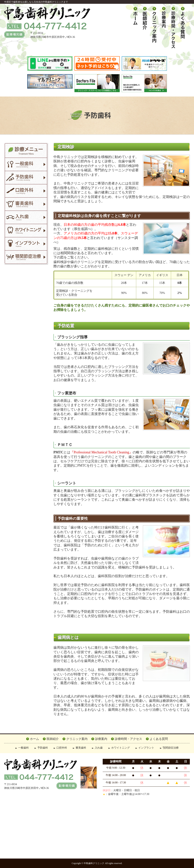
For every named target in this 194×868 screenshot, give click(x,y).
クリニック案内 (77, 739)
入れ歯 (99, 748)
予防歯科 (43, 748)
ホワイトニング (120, 748)
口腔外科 (62, 748)
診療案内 (101, 739)
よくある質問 (159, 739)
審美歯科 (81, 748)
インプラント (146, 748)
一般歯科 (23, 748)
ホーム (34, 739)
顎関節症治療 (171, 748)
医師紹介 (53, 739)
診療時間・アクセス (128, 739)
